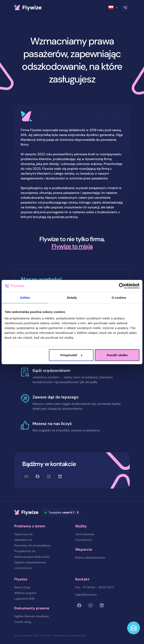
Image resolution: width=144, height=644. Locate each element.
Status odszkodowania (90, 558)
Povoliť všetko (117, 355)
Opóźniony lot (23, 534)
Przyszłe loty (84, 540)
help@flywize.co (86, 595)
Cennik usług (23, 622)
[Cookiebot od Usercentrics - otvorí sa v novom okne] (122, 286)
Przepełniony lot (25, 551)
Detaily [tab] (72, 298)
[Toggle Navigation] (125, 8)
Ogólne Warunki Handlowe (31, 616)
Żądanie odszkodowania (30, 562)
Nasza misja (22, 587)
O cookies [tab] (119, 298)
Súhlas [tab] (25, 298)
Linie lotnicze (23, 568)
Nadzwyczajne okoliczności (32, 557)
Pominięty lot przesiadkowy (32, 545)
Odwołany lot (23, 540)
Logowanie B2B (24, 599)
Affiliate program (25, 593)
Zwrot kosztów (85, 534)
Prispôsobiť (71, 355)
